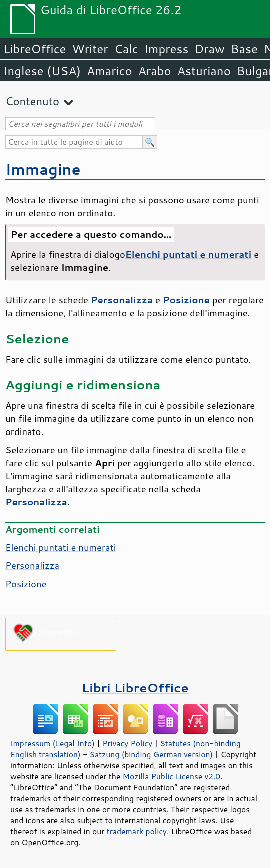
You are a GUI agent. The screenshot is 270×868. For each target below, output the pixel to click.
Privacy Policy (127, 743)
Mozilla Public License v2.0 (172, 776)
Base (244, 49)
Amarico (109, 71)
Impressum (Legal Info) (52, 743)
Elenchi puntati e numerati (60, 547)
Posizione (26, 584)
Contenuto (32, 101)
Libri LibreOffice (135, 688)
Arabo (155, 71)
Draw (209, 49)
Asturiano (204, 71)
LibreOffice (34, 49)
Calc (126, 49)
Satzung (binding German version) (152, 754)
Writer (90, 49)
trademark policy (137, 831)
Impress (167, 49)
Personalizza (32, 565)
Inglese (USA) (42, 71)
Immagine (43, 169)
